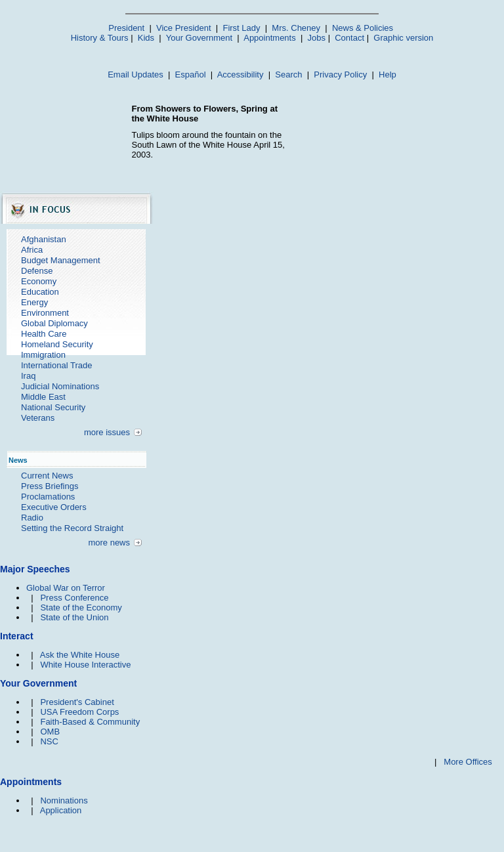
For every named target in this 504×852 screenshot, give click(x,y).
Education (40, 292)
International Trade (56, 365)
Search (288, 75)
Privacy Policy (340, 75)
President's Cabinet (77, 702)
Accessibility (241, 75)
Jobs (317, 38)
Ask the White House (80, 655)
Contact (349, 38)
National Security (53, 407)
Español (191, 75)
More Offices (468, 762)
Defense (37, 271)
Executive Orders (54, 507)
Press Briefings (50, 486)
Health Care (44, 334)
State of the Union (74, 617)
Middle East (43, 397)
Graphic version (403, 38)
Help (388, 75)
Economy (39, 281)
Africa (32, 250)
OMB (50, 732)
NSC (49, 741)
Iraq (28, 376)
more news (109, 543)
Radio (32, 518)
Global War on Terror (66, 588)
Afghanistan (44, 239)
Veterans (38, 418)
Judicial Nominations (60, 386)
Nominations (64, 800)
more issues (107, 432)
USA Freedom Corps (79, 712)
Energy (34, 302)
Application (61, 810)
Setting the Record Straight (72, 528)
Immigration (43, 355)
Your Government (199, 38)
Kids (146, 38)
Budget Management (61, 260)
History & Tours (100, 38)
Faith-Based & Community (90, 722)
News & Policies (363, 28)
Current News (47, 476)
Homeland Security (57, 344)
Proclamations (48, 497)
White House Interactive (85, 665)
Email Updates (136, 75)
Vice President (184, 28)
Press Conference (74, 598)
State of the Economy (81, 607)
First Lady (241, 28)
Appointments (270, 38)
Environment (45, 313)
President (126, 28)
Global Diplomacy (54, 323)
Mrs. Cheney (296, 28)
